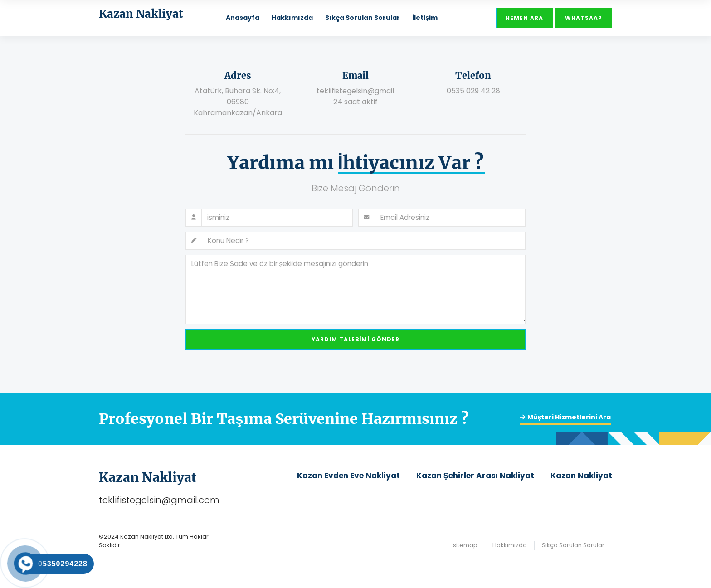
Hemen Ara (524, 18)
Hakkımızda (292, 18)
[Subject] (364, 241)
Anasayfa (243, 18)
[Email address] (450, 218)
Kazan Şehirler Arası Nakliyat (475, 476)
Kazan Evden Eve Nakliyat (348, 476)
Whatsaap (584, 18)
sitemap (465, 545)
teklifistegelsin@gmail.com (159, 500)
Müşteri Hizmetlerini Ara (565, 417)
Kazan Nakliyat (581, 476)
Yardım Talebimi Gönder (355, 339)
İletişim (425, 18)
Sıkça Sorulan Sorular (363, 18)
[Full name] (277, 218)
